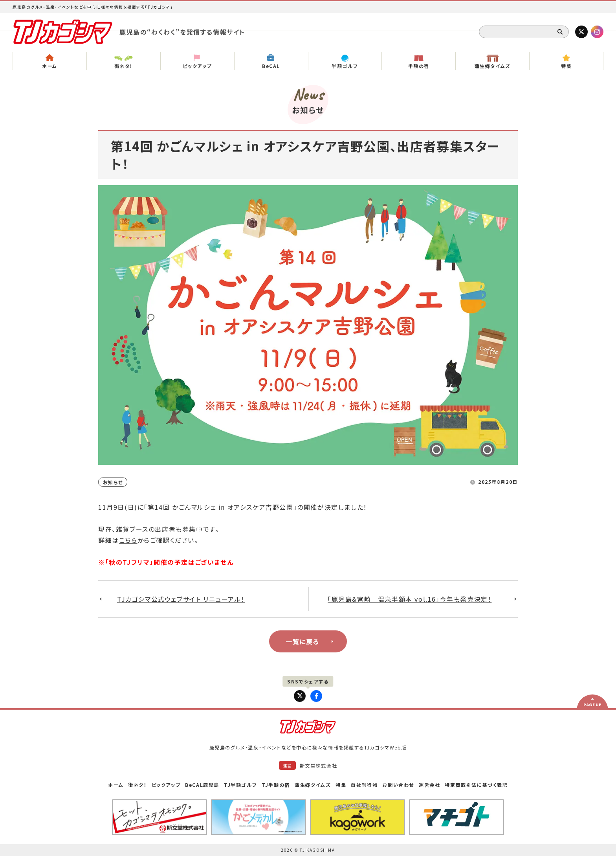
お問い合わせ (398, 785)
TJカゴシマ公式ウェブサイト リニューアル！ (181, 599)
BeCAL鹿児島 (202, 785)
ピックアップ (166, 785)
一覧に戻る (302, 641)
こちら (128, 540)
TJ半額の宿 (276, 785)
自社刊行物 (364, 785)
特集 (341, 785)
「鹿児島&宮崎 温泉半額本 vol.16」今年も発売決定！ (410, 599)
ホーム (116, 785)
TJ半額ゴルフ (240, 785)
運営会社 (429, 785)
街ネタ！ (137, 785)
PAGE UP (592, 705)
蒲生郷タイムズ (313, 785)
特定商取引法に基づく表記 (476, 785)
